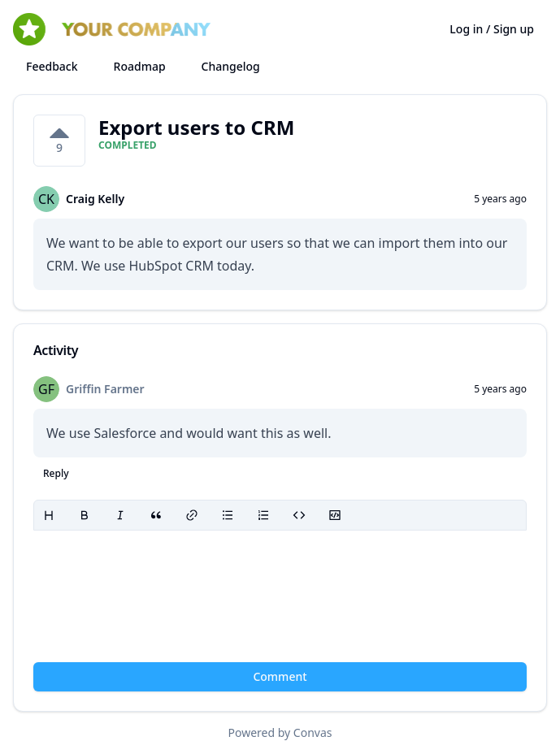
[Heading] (49, 515)
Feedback (52, 66)
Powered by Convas (280, 732)
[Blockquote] (156, 515)
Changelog (231, 66)
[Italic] (120, 515)
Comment (280, 676)
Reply (56, 473)
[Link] (192, 515)
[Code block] (335, 515)
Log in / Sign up (492, 29)
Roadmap (140, 66)
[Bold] (85, 515)
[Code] (299, 515)
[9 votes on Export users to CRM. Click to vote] (59, 141)
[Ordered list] (263, 515)
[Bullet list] (228, 515)
